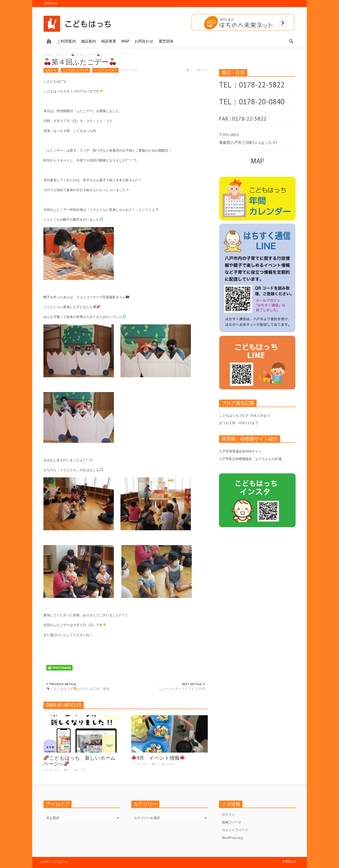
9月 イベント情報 (158, 758)
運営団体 (166, 41)
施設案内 (89, 41)
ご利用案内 (66, 41)
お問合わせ (51, 3)
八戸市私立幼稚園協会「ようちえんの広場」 (252, 459)
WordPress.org (232, 838)
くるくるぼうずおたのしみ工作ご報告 (78, 689)
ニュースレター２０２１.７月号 (182, 689)
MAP (125, 41)
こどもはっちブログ (75, 70)
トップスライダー (105, 70)
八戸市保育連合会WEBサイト (240, 451)
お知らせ (61, 55)
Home (47, 55)
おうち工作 (227, 423)
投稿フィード (232, 822)
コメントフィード (235, 830)
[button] (291, 41)
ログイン (228, 814)
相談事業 (109, 41)
